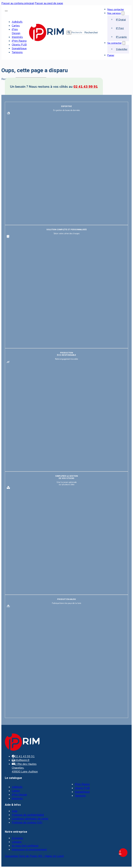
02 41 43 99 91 (86, 87)
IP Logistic (121, 37)
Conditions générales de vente (30, 819)
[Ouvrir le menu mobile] (6, 11)
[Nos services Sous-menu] (123, 13)
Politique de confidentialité (28, 815)
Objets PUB (19, 45)
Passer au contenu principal (18, 3)
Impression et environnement (29, 849)
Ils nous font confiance (25, 846)
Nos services (114, 13)
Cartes (16, 26)
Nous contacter (116, 9)
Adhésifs (17, 22)
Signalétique (19, 48)
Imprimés (17, 37)
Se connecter (114, 43)
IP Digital (121, 20)
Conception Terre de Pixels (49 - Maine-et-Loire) (34, 856)
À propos (17, 838)
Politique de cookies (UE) (27, 822)
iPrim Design (16, 31)
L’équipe (17, 842)
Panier (111, 55)
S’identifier (122, 49)
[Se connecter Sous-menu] (124, 43)
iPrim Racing (19, 41)
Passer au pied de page (49, 3)
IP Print (120, 28)
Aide (15, 811)
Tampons (17, 52)
